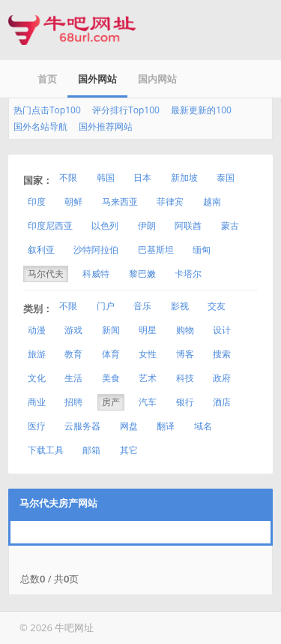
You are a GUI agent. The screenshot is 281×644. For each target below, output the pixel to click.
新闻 (111, 330)
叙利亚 (41, 250)
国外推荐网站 (106, 126)
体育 (111, 354)
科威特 (96, 274)
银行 (185, 402)
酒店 (222, 402)
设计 (222, 330)
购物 (185, 330)
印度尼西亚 (50, 226)
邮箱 (91, 450)
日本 (142, 178)
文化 (37, 378)
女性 (148, 354)
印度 (37, 202)
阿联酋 (188, 226)
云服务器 (82, 426)
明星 (148, 330)
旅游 (37, 354)
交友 (217, 306)
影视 (180, 306)
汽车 (148, 402)
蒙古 (230, 226)
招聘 (73, 402)
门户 (106, 306)
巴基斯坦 (156, 250)
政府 (222, 378)
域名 (203, 426)
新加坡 (184, 178)
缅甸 (202, 250)
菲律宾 (170, 202)
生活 (73, 378)
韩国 (106, 178)
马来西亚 (120, 202)
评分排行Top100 (126, 110)
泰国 (226, 178)
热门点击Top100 (47, 110)
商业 (37, 402)
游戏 (73, 330)
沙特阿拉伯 (96, 250)
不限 (68, 178)
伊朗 (147, 226)
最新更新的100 (201, 110)
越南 (212, 202)
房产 (111, 402)
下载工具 (46, 450)
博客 (185, 354)
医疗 (37, 426)
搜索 (222, 354)
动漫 (37, 330)
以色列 (105, 226)
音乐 (142, 306)
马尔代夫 (46, 274)
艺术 (148, 378)
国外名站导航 (40, 126)
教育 (73, 354)
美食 (111, 378)
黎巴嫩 (142, 274)
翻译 (166, 426)
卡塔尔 (188, 274)
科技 (185, 378)
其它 (129, 450)
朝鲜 (73, 202)
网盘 (129, 426)
